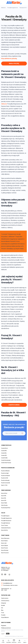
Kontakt (3, 605)
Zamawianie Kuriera (6, 528)
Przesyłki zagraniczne (13, 8)
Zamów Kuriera (14, 405)
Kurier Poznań (4, 548)
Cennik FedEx (4, 458)
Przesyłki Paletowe (6, 523)
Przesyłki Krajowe (5, 516)
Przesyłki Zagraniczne (6, 518)
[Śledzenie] (22, 433)
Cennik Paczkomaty (6, 460)
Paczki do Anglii (5, 473)
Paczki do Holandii (5, 476)
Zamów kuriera (5, 598)
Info (2, 608)
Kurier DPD (4, 496)
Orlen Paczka (4, 505)
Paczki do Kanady (5, 480)
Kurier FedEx (4, 503)
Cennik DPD (4, 451)
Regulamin (4, 626)
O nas (3, 613)
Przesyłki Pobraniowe (6, 521)
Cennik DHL (4, 453)
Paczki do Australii (6, 483)
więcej (25, 641)
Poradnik (3, 615)
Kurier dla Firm (4, 530)
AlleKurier (3, 8)
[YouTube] (5, 574)
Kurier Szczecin (5, 553)
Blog (2, 610)
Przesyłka (14, 641)
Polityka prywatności (6, 628)
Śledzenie (9, 641)
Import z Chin (4, 485)
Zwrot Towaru (5, 525)
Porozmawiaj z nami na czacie (9, 585)
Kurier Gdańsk (5, 546)
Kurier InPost (4, 493)
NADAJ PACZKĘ (14, 63)
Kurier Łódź (4, 543)
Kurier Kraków (4, 541)
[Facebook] (2, 574)
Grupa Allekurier (5, 617)
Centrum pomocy (5, 601)
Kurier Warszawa (5, 538)
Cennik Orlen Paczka (6, 463)
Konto (19, 641)
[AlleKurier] (14, 3)
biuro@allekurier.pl (7, 583)
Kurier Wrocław (5, 550)
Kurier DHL (4, 498)
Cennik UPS (4, 455)
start (3, 641)
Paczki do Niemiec (5, 471)
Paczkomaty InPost (6, 508)
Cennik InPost (4, 448)
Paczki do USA (5, 478)
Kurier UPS (4, 500)
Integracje (4, 603)
